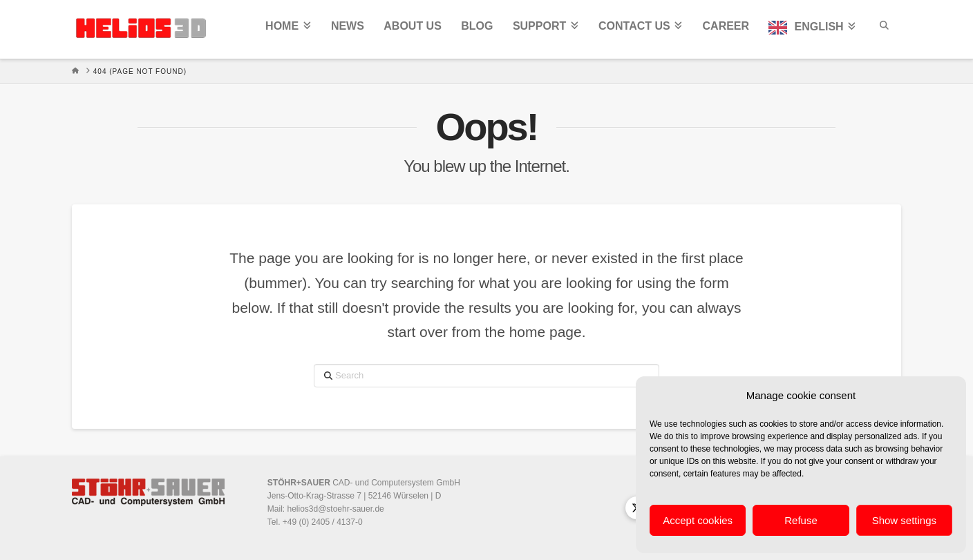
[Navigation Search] (883, 29)
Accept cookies (698, 520)
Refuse (801, 520)
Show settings (904, 520)
